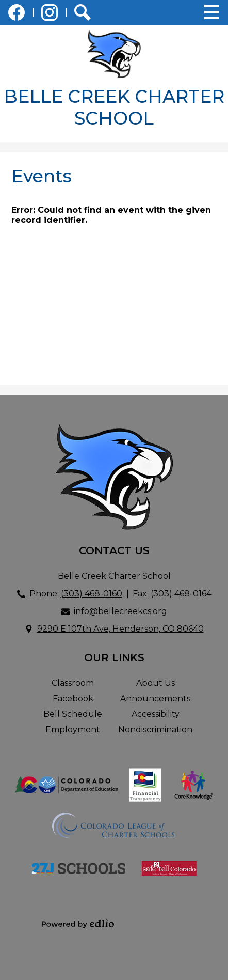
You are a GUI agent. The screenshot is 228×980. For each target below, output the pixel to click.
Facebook (17, 14)
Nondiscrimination (155, 730)
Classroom (73, 683)
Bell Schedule (73, 714)
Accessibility (156, 714)
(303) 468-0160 (92, 594)
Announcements (155, 699)
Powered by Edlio (78, 924)
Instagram (50, 14)
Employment (73, 730)
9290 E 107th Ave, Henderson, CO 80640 (120, 629)
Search (83, 14)
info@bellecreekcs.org (120, 611)
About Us (156, 683)
